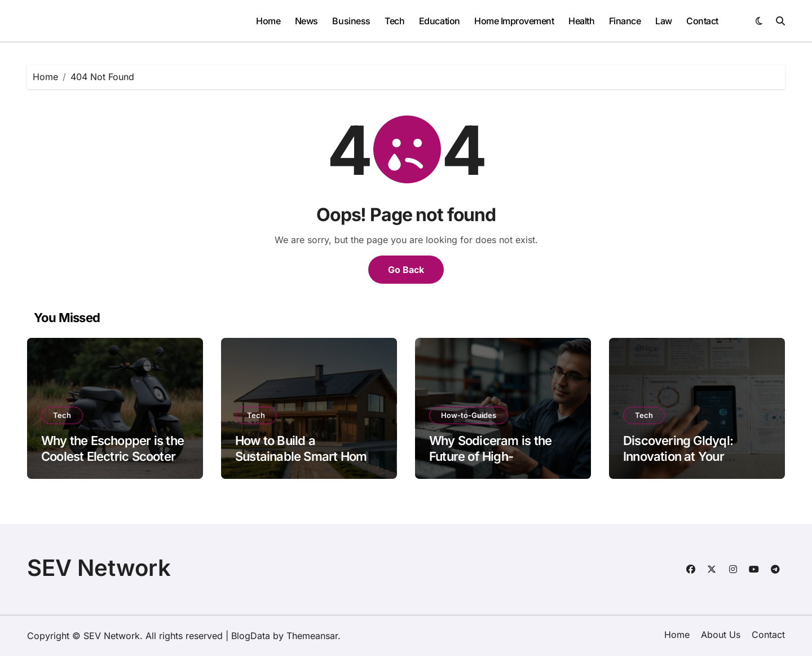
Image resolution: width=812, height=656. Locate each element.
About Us (721, 635)
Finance (625, 21)
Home (268, 21)
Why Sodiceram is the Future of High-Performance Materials (493, 457)
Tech (394, 21)
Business (351, 21)
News (306, 21)
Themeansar (312, 636)
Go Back (406, 270)
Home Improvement (514, 21)
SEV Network (99, 568)
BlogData (251, 636)
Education (440, 21)
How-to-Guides (469, 415)
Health (581, 21)
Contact (702, 21)
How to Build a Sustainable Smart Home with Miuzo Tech (304, 457)
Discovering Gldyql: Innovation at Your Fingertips (678, 457)
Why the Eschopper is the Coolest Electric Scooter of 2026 (112, 457)
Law (664, 21)
